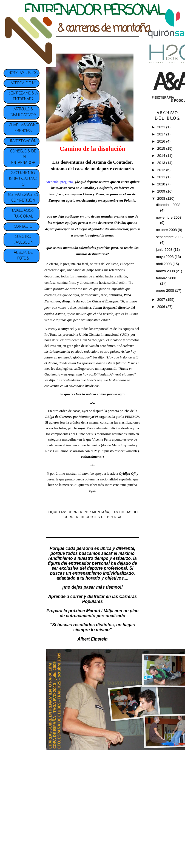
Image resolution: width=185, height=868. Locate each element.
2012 (162, 170)
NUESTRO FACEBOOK (23, 240)
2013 (162, 163)
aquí (121, 394)
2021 (162, 127)
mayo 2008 (165, 257)
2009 (162, 191)
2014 (162, 156)
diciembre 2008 (168, 205)
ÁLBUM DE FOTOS (23, 256)
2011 (162, 177)
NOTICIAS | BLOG (23, 73)
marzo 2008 (166, 271)
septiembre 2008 (169, 237)
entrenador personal (89, 563)
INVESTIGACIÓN (23, 141)
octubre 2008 (167, 230)
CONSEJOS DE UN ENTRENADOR (23, 157)
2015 (162, 148)
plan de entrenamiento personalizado (99, 613)
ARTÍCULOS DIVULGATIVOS (23, 112)
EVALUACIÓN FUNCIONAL (23, 214)
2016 (162, 141)
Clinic (81, 434)
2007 (162, 300)
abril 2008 (164, 264)
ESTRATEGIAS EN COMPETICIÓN (23, 198)
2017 (162, 134)
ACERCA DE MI (23, 83)
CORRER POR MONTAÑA (88, 512)
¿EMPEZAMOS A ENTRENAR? (23, 96)
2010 (162, 184)
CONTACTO (23, 227)
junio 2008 (165, 250)
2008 (162, 198)
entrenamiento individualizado (103, 573)
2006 (162, 307)
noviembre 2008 (169, 217)
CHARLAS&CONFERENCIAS (23, 128)
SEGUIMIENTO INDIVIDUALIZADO (23, 179)
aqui (92, 490)
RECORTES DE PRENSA (101, 517)
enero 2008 (165, 290)
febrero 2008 (166, 278)
